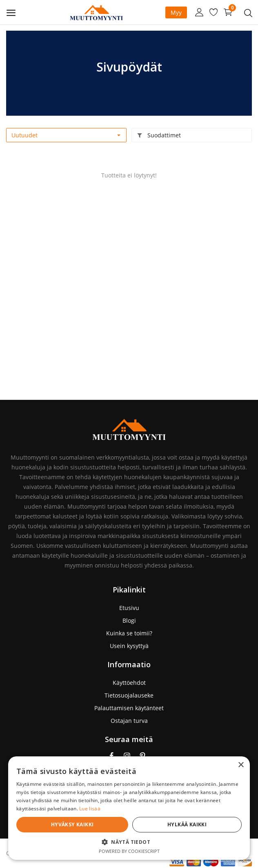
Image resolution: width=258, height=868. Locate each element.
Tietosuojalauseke (129, 695)
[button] (189, 842)
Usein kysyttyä (129, 646)
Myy (176, 12)
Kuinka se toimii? (129, 633)
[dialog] (189, 787)
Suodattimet (159, 135)
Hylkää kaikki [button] (217, 824)
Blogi (129, 620)
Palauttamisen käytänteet (129, 708)
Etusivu (129, 608)
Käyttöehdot (129, 683)
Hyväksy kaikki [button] (162, 824)
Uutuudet (24, 135)
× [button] (241, 723)
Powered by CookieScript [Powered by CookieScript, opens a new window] (189, 851)
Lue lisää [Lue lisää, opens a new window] (146, 809)
